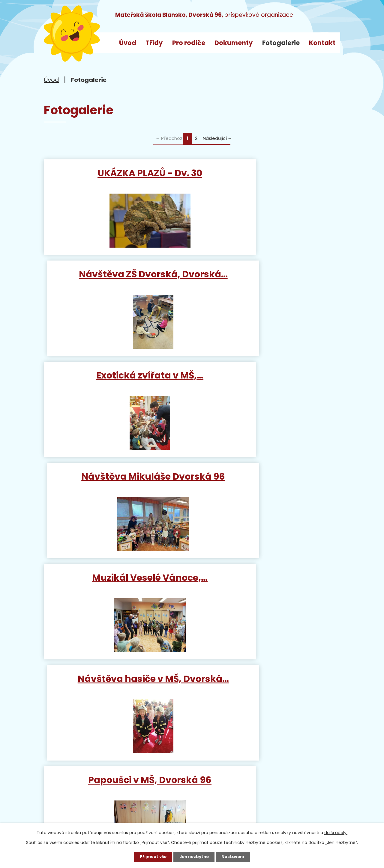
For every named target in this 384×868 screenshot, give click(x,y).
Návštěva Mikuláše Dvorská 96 (268, 283)
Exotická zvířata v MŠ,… (117, 277)
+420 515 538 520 (115, 775)
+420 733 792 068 (131, 787)
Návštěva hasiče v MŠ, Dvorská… (268, 387)
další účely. (336, 832)
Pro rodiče (189, 43)
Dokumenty (234, 43)
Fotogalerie (281, 43)
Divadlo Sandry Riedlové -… (268, 587)
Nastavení (235, 856)
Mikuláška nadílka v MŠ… (268, 485)
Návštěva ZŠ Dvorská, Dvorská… (268, 179)
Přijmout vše (151, 856)
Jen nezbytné (194, 856)
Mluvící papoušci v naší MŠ (116, 587)
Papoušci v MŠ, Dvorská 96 (117, 485)
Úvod (128, 43)
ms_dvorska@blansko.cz (96, 798)
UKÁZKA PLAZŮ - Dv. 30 (117, 173)
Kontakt (322, 43)
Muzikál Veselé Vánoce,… (117, 381)
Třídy (154, 43)
